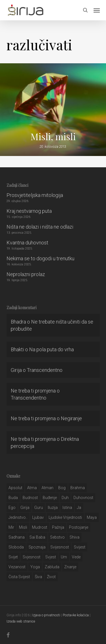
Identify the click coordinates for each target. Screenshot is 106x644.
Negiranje (71, 418)
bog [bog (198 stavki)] (62, 488)
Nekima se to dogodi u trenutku (40, 258)
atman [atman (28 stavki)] (47, 488)
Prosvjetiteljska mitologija (35, 195)
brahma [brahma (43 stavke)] (78, 488)
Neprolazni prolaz (26, 274)
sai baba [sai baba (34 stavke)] (37, 537)
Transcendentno (45, 370)
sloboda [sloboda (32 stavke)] (16, 547)
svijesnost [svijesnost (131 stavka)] (60, 547)
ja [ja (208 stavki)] (79, 508)
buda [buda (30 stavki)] (13, 498)
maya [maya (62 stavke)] (92, 517)
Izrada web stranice (21, 621)
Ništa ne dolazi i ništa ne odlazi (40, 227)
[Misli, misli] (53, 110)
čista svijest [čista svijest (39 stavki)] (19, 577)
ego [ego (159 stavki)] (12, 508)
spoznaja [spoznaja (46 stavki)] (37, 547)
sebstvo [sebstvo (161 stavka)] (57, 537)
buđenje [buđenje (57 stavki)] (50, 498)
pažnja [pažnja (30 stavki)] (58, 527)
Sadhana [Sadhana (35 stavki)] (17, 537)
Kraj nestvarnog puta (29, 211)
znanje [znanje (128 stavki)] (70, 567)
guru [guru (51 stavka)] (39, 508)
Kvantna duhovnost (27, 243)
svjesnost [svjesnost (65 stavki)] (32, 557)
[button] (97, 10)
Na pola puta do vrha (51, 349)
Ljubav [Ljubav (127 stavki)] (38, 517)
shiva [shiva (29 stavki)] (74, 537)
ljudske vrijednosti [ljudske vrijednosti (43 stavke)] (65, 517)
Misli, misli (53, 136)
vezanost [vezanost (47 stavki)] (17, 567)
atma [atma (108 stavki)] (32, 488)
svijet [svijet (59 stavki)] (13, 557)
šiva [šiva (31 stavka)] (38, 577)
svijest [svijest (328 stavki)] (80, 547)
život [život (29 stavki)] (51, 577)
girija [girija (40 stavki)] (25, 508)
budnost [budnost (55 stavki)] (30, 498)
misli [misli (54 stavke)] (23, 527)
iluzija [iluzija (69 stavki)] (53, 508)
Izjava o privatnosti (46, 615)
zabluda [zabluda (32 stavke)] (52, 567)
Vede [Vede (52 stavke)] (76, 557)
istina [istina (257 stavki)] (67, 508)
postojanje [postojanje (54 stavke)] (79, 527)
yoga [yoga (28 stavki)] (35, 567)
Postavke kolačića (76, 615)
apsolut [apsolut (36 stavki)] (15, 488)
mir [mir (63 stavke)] (11, 527)
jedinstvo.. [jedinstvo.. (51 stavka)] (18, 517)
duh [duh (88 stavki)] (65, 498)
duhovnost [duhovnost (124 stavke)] (83, 498)
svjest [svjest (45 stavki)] (51, 557)
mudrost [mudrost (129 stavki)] (40, 527)
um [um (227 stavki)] (64, 557)
